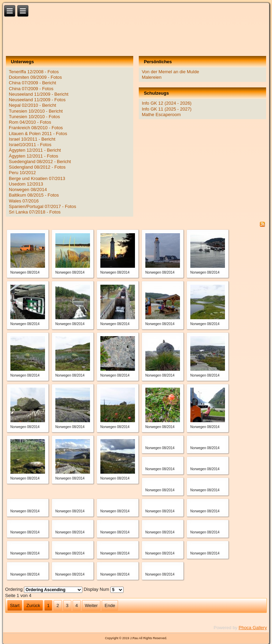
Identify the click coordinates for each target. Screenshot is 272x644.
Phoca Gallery (253, 628)
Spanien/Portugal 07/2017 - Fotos (43, 206)
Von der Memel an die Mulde (170, 72)
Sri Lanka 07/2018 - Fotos (35, 212)
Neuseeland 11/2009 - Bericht (39, 94)
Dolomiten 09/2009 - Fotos (35, 77)
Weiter (91, 605)
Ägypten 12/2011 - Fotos (34, 156)
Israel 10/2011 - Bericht (32, 139)
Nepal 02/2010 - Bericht (33, 105)
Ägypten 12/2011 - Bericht (35, 150)
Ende (110, 605)
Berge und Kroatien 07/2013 (37, 178)
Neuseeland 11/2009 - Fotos (37, 100)
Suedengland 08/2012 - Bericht (40, 162)
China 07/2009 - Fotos (31, 89)
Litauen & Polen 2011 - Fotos (38, 134)
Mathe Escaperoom (161, 115)
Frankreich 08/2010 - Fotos (36, 128)
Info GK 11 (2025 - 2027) (167, 109)
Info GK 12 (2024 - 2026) (167, 103)
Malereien (152, 77)
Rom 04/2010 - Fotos (30, 122)
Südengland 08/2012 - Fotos (37, 167)
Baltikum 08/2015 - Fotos (34, 195)
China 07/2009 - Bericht (33, 83)
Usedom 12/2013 (26, 184)
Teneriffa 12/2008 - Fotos (34, 72)
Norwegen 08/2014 (28, 190)
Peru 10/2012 (22, 173)
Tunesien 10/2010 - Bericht (36, 111)
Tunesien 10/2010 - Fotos (35, 117)
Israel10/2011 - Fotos (30, 145)
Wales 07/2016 (24, 201)
